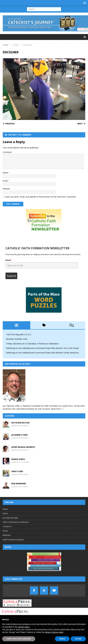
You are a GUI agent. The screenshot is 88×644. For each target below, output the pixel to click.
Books (5, 531)
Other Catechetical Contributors (16, 522)
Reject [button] (62, 639)
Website (6, 189)
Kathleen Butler (20, 423)
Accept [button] (78, 639)
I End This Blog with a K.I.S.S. (19, 334)
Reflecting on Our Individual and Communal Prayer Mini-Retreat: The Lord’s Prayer (43, 348)
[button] (84, 3)
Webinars (7, 535)
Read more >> (57, 409)
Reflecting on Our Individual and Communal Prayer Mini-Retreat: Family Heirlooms (42, 353)
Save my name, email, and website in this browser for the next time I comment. (41, 197)
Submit (11, 276)
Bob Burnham (19, 484)
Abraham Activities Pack (17, 339)
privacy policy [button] (24, 627)
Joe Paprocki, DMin (10, 518)
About (5, 513)
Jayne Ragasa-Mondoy (23, 447)
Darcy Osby (17, 471)
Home (5, 509)
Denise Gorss (18, 459)
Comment (7, 152)
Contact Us (7, 526)
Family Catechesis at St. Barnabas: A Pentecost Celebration (32, 344)
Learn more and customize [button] (19, 639)
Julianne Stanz (20, 435)
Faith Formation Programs (13, 540)
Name (6, 173)
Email (5, 181)
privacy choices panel (54, 632)
